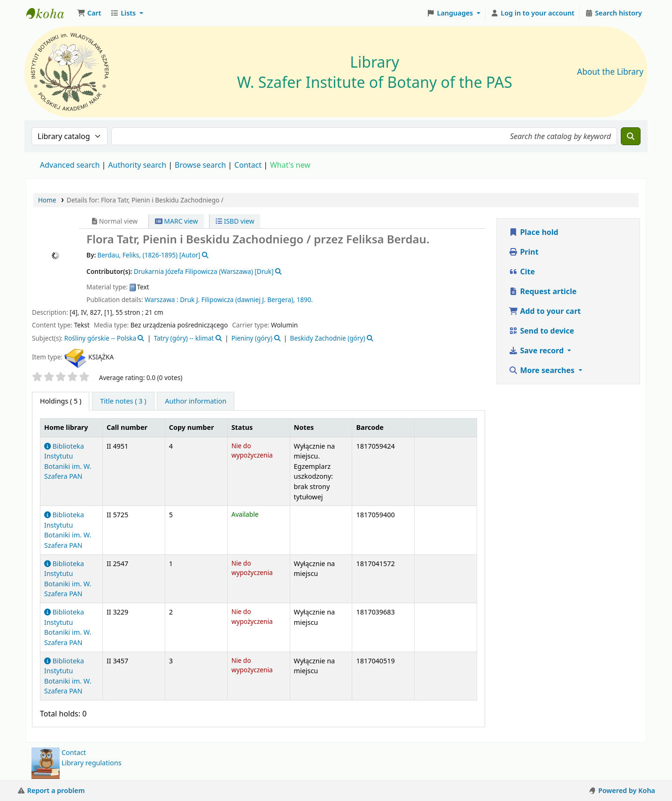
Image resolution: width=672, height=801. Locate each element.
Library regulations (92, 763)
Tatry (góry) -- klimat (184, 338)
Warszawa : (162, 299)
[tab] (123, 401)
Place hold (533, 232)
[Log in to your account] (533, 13)
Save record (537, 350)
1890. (305, 299)
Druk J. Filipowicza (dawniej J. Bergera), (237, 299)
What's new (290, 165)
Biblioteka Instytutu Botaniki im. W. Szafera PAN (68, 530)
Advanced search (70, 165)
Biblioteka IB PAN (50, 13)
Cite (522, 272)
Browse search (200, 165)
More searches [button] (542, 370)
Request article (542, 291)
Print (523, 252)
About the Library (610, 72)
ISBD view (235, 221)
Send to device (541, 331)
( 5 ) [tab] (61, 401)
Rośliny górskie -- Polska (100, 338)
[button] (89, 13)
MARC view (177, 221)
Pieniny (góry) (252, 338)
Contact (74, 752)
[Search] (631, 136)
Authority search (137, 165)
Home (47, 200)
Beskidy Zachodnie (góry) (328, 338)
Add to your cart (545, 311)
